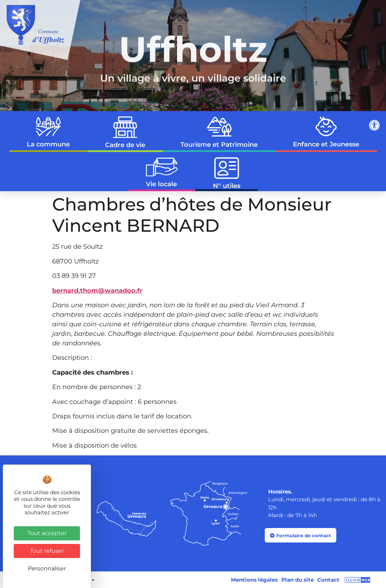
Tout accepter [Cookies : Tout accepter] (47, 533)
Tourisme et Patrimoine (219, 132)
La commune (48, 133)
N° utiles (227, 174)
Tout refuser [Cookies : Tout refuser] (47, 551)
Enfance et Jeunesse (326, 132)
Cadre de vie (125, 133)
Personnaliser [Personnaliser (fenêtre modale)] (47, 568)
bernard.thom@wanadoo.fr (97, 291)
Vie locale (162, 173)
